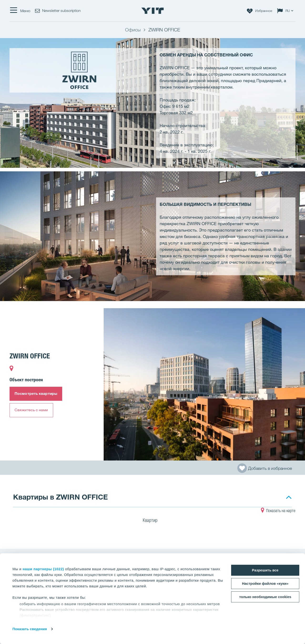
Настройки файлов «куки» (265, 583)
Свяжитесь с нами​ (31, 410)
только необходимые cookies (265, 597)
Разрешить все (265, 570)
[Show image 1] (204, 384)
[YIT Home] (152, 11)
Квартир (153, 521)
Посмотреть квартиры (36, 393)
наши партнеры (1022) (43, 569)
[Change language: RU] (286, 11)
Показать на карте (278, 511)
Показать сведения (30, 629)
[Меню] (20, 11)
